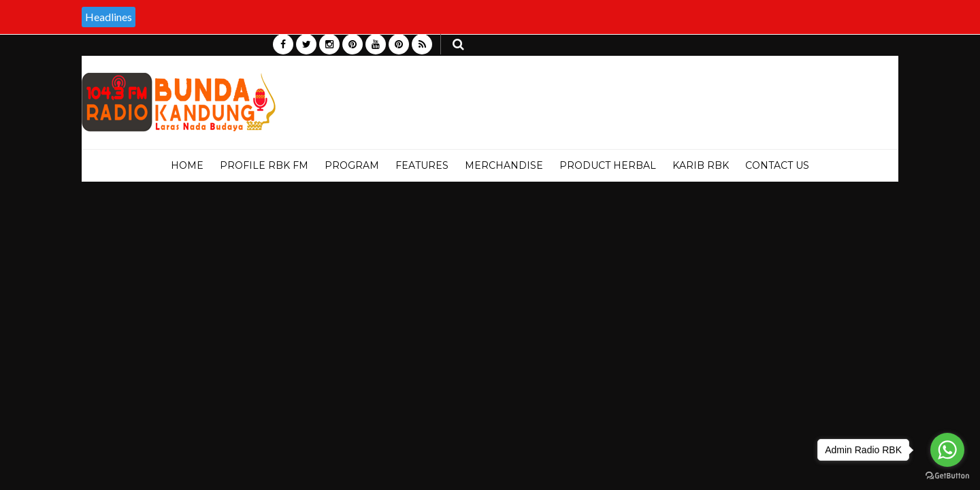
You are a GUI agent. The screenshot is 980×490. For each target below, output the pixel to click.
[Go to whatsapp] (947, 450)
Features (422, 165)
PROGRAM (352, 165)
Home (187, 165)
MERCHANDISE (504, 165)
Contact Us (777, 165)
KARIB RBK (701, 165)
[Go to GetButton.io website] (947, 476)
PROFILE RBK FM (264, 165)
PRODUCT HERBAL (608, 165)
